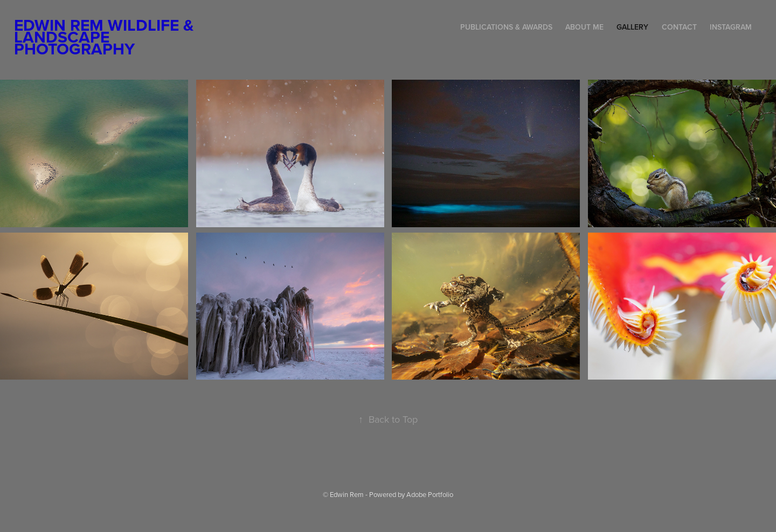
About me (584, 27)
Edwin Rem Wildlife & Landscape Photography (106, 37)
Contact (679, 27)
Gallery (632, 27)
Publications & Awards (506, 27)
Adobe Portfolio (430, 494)
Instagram (731, 27)
